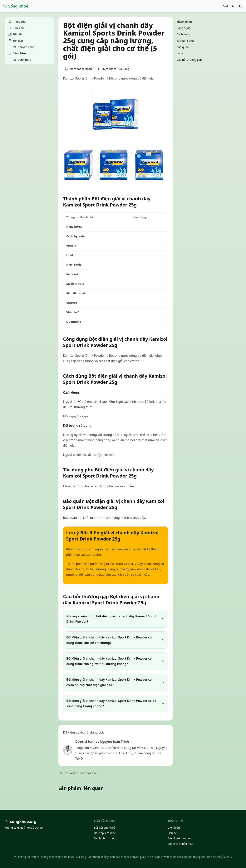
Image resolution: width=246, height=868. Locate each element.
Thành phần (184, 22)
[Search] (241, 6)
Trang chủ (17, 22)
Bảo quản (183, 47)
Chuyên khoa (24, 47)
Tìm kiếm (17, 28)
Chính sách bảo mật (180, 844)
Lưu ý (180, 53)
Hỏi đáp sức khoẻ (105, 833)
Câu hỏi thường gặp (189, 60)
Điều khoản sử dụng (180, 838)
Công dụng (184, 28)
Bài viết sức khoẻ (105, 828)
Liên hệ (172, 833)
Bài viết (15, 34)
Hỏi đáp (16, 41)
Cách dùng (183, 34)
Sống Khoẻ (16, 6)
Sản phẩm (17, 53)
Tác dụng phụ (185, 41)
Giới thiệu (229, 6)
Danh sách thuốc (105, 838)
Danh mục (22, 60)
